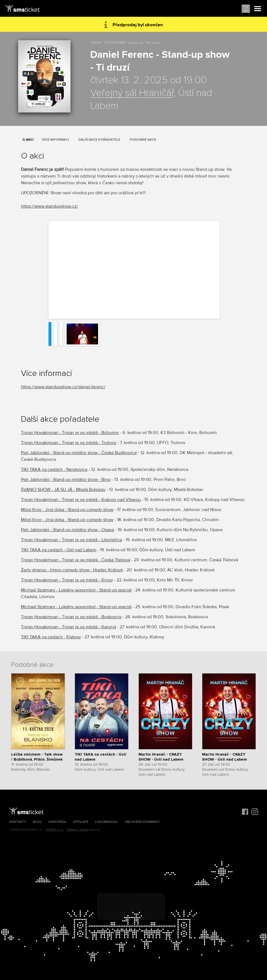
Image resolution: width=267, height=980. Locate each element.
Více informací (55, 140)
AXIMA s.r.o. (55, 830)
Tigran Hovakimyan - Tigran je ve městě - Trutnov (69, 443)
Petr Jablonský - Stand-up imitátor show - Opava (67, 530)
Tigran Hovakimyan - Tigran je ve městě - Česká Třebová (76, 560)
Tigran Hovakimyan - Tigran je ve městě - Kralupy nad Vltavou (81, 500)
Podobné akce (143, 140)
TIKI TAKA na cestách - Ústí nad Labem (59, 550)
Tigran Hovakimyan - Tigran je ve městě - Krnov (67, 580)
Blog (37, 822)
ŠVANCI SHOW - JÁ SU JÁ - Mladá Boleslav (63, 490)
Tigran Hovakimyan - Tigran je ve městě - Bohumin (70, 433)
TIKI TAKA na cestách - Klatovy (51, 637)
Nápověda (57, 822)
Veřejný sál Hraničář (132, 93)
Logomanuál (106, 822)
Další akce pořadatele (99, 140)
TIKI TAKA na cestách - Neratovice (54, 469)
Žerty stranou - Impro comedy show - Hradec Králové (72, 570)
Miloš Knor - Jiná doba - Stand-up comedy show (67, 510)
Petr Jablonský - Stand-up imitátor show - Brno (66, 480)
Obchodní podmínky (142, 822)
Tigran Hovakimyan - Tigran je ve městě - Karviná (68, 627)
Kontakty (18, 822)
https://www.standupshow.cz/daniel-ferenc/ (63, 387)
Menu (258, 9)
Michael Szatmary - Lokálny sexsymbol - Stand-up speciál (76, 590)
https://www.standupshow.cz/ (49, 206)
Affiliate (81, 822)
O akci (28, 140)
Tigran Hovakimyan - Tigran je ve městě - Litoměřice (71, 540)
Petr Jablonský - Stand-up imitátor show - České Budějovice (79, 453)
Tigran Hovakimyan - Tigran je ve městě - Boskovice (71, 617)
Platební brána (77, 830)
